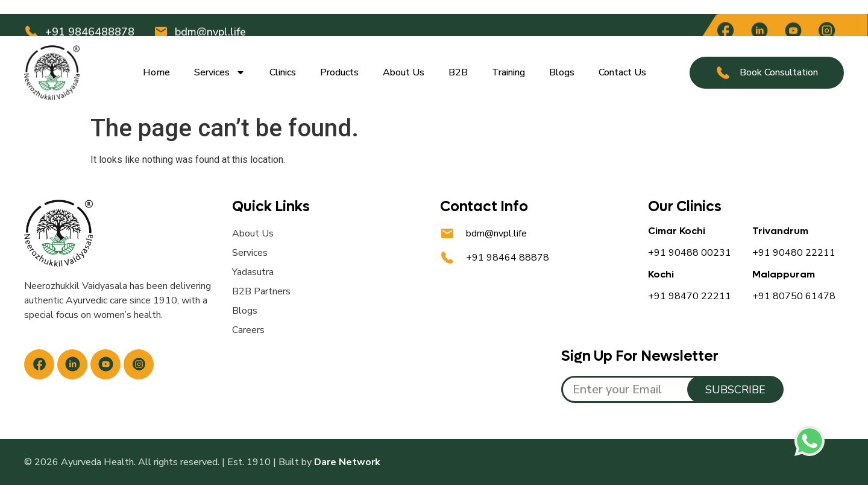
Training (508, 72)
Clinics (283, 72)
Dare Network (347, 462)
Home (156, 72)
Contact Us (622, 72)
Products (339, 72)
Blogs (562, 72)
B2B (458, 72)
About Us (404, 72)
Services (220, 72)
